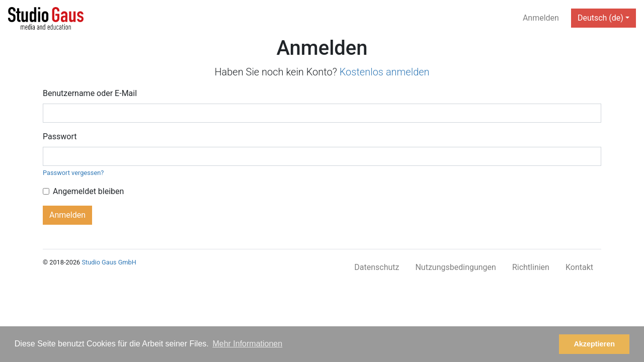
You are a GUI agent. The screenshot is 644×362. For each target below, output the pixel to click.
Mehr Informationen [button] (247, 344)
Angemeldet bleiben (88, 191)
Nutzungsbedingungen (455, 267)
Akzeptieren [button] (594, 344)
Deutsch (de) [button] (600, 18)
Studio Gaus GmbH (109, 262)
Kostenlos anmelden (385, 72)
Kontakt (579, 267)
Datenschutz (377, 267)
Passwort (60, 137)
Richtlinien (531, 267)
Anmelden (541, 18)
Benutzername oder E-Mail (90, 93)
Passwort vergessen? (73, 173)
